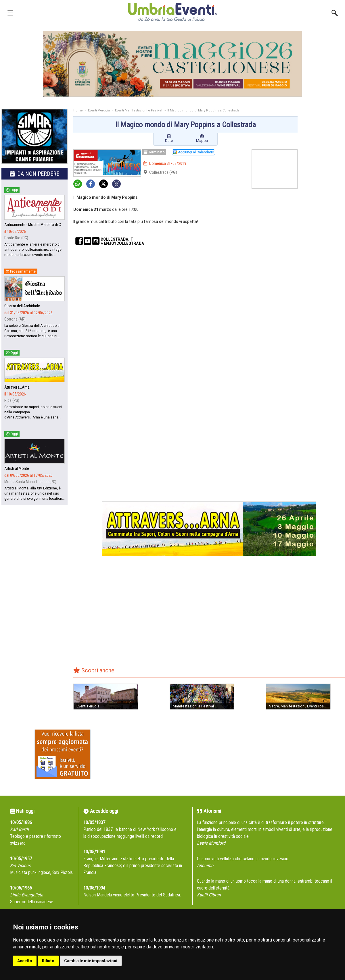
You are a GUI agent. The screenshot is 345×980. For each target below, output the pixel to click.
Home (78, 110)
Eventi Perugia (99, 110)
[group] (172, 64)
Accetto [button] (25, 961)
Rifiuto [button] (48, 961)
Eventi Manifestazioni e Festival (139, 110)
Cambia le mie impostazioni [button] (91, 961)
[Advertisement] (323, 200)
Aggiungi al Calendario (193, 152)
